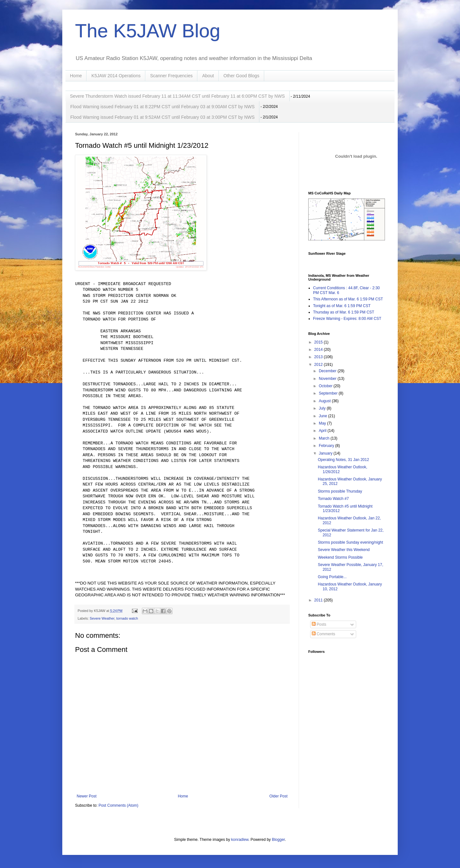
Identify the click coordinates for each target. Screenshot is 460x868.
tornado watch (127, 618)
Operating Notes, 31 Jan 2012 (343, 460)
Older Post (278, 796)
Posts (319, 624)
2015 (319, 342)
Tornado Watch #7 (333, 499)
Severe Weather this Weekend (344, 550)
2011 (319, 600)
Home (76, 76)
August (325, 401)
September (329, 393)
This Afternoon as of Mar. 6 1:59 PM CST (348, 299)
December (328, 371)
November (328, 379)
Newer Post (87, 796)
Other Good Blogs (241, 76)
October (326, 386)
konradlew (240, 840)
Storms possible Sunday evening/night (350, 542)
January (326, 453)
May (323, 423)
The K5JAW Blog (148, 31)
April (323, 431)
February (327, 446)
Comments (323, 634)
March (325, 438)
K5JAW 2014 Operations (116, 76)
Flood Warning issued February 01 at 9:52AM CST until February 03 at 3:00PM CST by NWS (162, 117)
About (208, 76)
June (323, 416)
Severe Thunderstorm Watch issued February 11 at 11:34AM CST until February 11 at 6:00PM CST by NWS (177, 96)
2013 (319, 357)
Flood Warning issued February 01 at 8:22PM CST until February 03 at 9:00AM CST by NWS (162, 107)
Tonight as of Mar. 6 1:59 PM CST (342, 306)
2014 (319, 350)
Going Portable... (332, 577)
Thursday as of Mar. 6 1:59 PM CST (344, 312)
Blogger (278, 840)
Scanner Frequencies (171, 76)
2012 (319, 365)
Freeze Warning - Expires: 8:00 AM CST (347, 319)
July (323, 408)
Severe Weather (102, 618)
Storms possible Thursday (340, 491)
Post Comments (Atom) (118, 805)
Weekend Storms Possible (340, 557)
